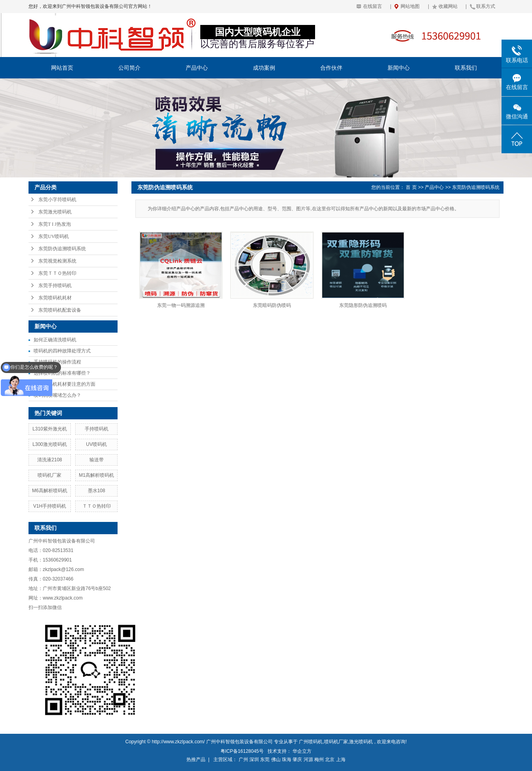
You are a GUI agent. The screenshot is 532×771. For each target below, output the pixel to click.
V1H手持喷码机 (50, 506)
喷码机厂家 (49, 475)
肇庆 (297, 760)
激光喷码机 (361, 742)
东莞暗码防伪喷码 (272, 305)
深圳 (254, 760)
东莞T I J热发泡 (55, 224)
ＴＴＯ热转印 (97, 506)
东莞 (265, 760)
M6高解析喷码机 (50, 491)
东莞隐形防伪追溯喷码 (363, 305)
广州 (243, 760)
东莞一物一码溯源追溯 (181, 305)
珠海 (287, 760)
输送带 (97, 460)
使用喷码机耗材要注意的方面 (65, 384)
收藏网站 (448, 6)
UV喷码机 (96, 444)
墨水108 (97, 491)
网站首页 (62, 68)
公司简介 (129, 68)
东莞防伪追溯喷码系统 (62, 249)
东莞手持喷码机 (55, 286)
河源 (308, 760)
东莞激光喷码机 (55, 212)
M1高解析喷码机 (96, 475)
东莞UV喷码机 (54, 236)
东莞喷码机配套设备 (60, 310)
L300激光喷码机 (50, 444)
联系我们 (466, 68)
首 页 (411, 187)
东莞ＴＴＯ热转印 (57, 273)
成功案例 (264, 68)
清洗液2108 (50, 460)
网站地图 (410, 6)
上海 (341, 760)
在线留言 (372, 6)
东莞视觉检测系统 (57, 261)
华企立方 (302, 751)
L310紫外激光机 (50, 429)
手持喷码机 (97, 429)
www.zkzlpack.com (63, 598)
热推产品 (196, 760)
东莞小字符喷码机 (57, 200)
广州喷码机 (311, 742)
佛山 (276, 760)
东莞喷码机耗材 (55, 298)
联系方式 (486, 6)
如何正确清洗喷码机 (55, 340)
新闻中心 (399, 68)
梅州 (319, 760)
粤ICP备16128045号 (242, 751)
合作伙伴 (331, 68)
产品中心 (197, 68)
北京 (330, 760)
